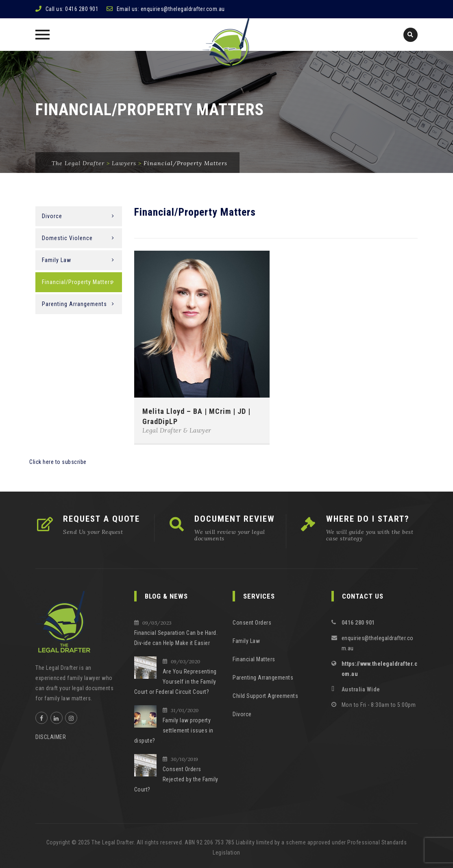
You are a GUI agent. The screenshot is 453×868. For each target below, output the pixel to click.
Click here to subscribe (58, 462)
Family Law (57, 260)
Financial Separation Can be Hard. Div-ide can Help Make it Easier (176, 638)
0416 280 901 (82, 9)
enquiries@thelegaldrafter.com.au (183, 9)
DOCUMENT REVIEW (235, 519)
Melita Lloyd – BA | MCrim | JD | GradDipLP (196, 416)
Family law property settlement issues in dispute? (174, 730)
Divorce (52, 216)
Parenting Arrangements (74, 304)
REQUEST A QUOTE (101, 519)
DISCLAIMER (51, 737)
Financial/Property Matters (77, 282)
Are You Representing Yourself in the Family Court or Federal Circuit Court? (175, 682)
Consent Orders (252, 623)
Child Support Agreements (265, 696)
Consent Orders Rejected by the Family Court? (176, 779)
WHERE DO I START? (368, 519)
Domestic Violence (67, 238)
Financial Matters (254, 659)
